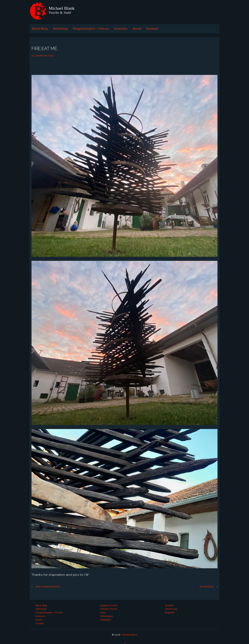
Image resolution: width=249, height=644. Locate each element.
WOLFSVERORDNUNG (48, 587)
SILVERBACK (207, 587)
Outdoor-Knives (109, 605)
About (137, 29)
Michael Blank (129, 635)
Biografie (170, 613)
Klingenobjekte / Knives (91, 29)
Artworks (121, 29)
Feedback (106, 620)
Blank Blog (40, 29)
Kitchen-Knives (109, 609)
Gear (103, 613)
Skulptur (170, 605)
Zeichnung (171, 609)
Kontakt (152, 29)
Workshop (60, 29)
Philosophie (107, 616)
